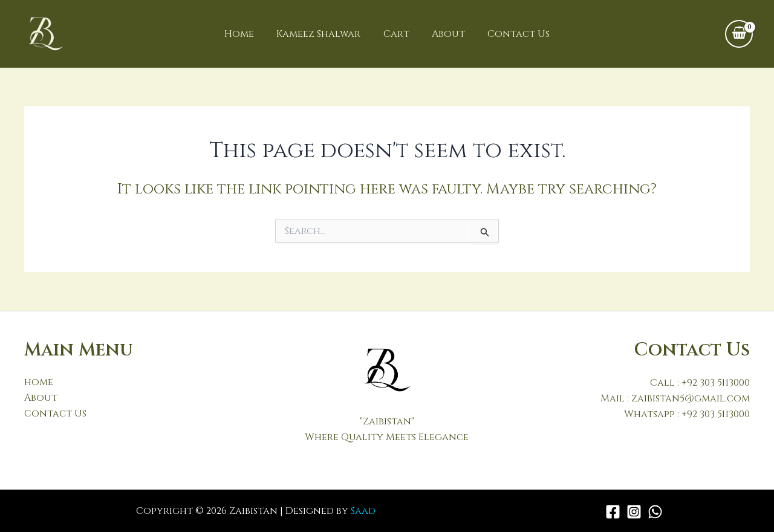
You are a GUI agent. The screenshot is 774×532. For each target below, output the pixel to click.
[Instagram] (634, 512)
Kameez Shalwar (322, 34)
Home (246, 34)
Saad (363, 511)
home (39, 383)
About (445, 34)
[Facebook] (613, 512)
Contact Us (512, 34)
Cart (396, 34)
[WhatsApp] (655, 512)
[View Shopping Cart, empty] (739, 34)
